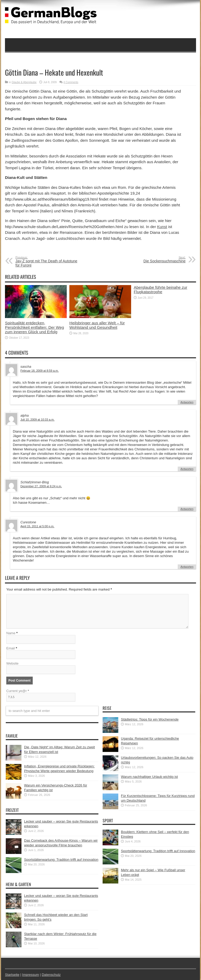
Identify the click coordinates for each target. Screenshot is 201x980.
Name (11, 633)
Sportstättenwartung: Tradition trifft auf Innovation (61, 860)
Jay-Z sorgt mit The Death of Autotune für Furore (48, 262)
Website (12, 663)
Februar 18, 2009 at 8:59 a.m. (40, 371)
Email (11, 648)
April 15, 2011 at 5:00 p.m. (37, 526)
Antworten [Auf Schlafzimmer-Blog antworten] (187, 509)
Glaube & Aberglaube (24, 82)
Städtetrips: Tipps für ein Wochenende (150, 719)
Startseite (12, 975)
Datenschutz (51, 975)
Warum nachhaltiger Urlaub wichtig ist (149, 777)
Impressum (31, 975)
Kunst (162, 227)
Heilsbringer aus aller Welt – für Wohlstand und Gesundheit (97, 325)
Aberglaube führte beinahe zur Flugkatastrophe (161, 290)
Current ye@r (18, 691)
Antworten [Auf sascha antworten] (187, 402)
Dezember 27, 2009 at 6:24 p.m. (41, 486)
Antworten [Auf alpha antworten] (187, 469)
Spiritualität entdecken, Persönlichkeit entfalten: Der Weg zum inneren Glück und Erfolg (34, 327)
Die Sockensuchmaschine (153, 259)
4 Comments (71, 82)
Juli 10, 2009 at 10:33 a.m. (37, 420)
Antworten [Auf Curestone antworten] (187, 567)
